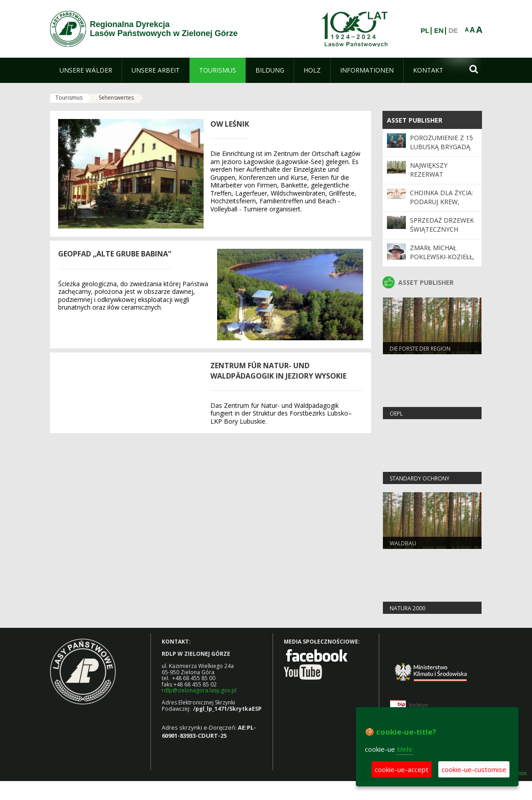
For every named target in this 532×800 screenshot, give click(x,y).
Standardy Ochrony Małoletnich (420, 482)
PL (425, 31)
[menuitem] (86, 70)
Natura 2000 (407, 608)
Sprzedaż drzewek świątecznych (442, 225)
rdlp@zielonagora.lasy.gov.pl (199, 690)
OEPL (396, 414)
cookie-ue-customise (474, 769)
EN (439, 31)
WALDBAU (403, 543)
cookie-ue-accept (402, 769)
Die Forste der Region (420, 349)
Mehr (405, 749)
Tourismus (69, 98)
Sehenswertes (116, 98)
